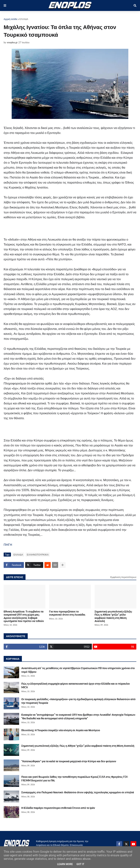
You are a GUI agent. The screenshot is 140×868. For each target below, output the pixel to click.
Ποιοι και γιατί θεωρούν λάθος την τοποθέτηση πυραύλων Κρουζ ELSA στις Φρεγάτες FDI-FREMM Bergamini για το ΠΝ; (75, 779)
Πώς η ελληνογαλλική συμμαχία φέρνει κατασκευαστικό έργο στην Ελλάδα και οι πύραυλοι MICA (76, 685)
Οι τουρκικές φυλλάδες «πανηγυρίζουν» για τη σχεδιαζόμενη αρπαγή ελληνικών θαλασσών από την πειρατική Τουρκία (78, 701)
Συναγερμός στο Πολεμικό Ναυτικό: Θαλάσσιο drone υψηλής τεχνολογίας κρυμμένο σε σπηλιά (78, 792)
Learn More (65, 864)
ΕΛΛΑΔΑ (24, 19)
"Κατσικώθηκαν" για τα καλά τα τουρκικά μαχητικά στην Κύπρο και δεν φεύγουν (69, 761)
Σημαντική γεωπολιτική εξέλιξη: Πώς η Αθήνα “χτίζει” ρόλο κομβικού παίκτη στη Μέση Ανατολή (113, 616)
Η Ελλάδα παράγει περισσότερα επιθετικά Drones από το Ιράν (58, 808)
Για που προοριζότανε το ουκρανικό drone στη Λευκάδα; (67, 613)
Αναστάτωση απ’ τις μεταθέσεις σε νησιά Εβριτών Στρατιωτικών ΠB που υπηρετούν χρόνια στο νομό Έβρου (78, 670)
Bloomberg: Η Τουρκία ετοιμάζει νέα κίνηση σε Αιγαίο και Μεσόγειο (61, 730)
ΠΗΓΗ (8, 545)
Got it (80, 864)
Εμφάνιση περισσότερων (123, 577)
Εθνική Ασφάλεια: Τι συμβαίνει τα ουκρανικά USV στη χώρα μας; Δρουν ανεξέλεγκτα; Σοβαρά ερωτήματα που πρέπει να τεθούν (24, 616)
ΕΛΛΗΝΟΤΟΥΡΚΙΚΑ (38, 555)
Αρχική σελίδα (10, 19)
